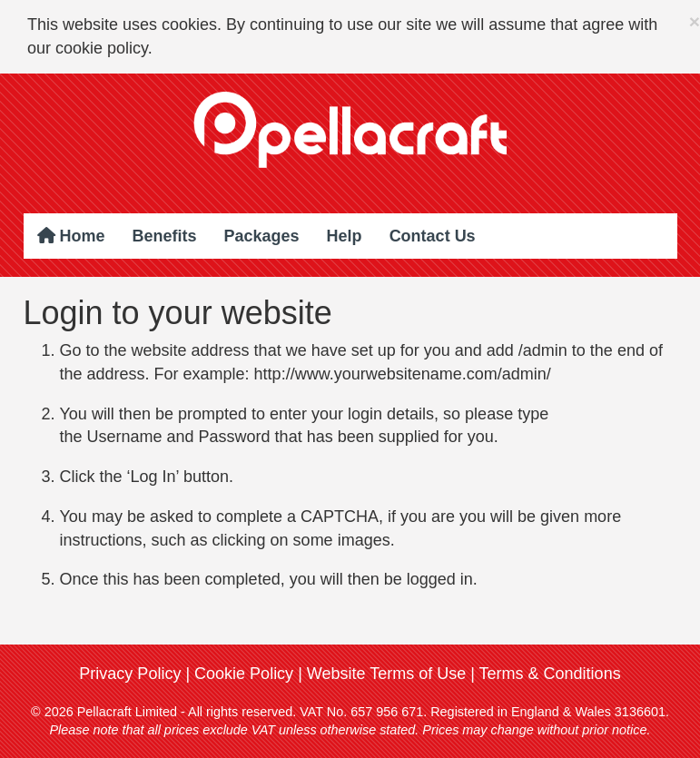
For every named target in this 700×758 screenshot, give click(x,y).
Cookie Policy (244, 674)
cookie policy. (104, 48)
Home (71, 236)
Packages (262, 236)
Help (345, 236)
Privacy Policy (130, 674)
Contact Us (433, 236)
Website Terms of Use (386, 674)
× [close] (695, 21)
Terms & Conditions (550, 674)
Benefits (165, 236)
